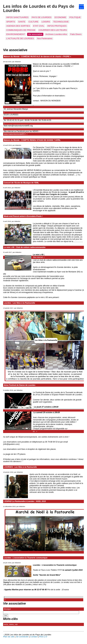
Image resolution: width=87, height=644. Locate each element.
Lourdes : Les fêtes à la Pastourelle (19, 303)
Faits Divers (76, 34)
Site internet (38, 257)
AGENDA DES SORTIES (18, 26)
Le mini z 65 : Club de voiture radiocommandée (25, 247)
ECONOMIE (60, 17)
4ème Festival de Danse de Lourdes (20, 385)
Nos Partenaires (45, 38)
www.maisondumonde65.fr (15, 134)
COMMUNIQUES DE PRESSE (21, 30)
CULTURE (33, 22)
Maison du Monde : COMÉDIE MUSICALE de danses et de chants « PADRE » (37, 57)
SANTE (22, 22)
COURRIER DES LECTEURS (53, 30)
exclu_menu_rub (11, 624)
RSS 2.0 (43, 637)
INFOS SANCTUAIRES (17, 17)
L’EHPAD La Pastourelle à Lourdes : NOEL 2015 (25, 501)
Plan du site (9, 637)
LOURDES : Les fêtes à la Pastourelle (20, 467)
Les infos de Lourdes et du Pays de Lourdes (39, 8)
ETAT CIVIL (39, 26)
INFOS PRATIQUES (57, 26)
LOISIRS (46, 22)
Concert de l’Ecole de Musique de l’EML (21, 183)
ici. (34, 431)
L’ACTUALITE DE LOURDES (20, 38)
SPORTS (11, 22)
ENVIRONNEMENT (16, 34)
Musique (7, 609)
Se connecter (22, 637)
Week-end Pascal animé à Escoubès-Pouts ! (23, 216)
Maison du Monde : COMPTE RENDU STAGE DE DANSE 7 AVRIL (32, 140)
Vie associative (35, 34)
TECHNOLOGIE (61, 22)
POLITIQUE (75, 17)
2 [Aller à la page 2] (5, 600)
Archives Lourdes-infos (56, 34)
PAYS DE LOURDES (41, 17)
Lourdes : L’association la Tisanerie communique (26, 558)
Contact (34, 637)
